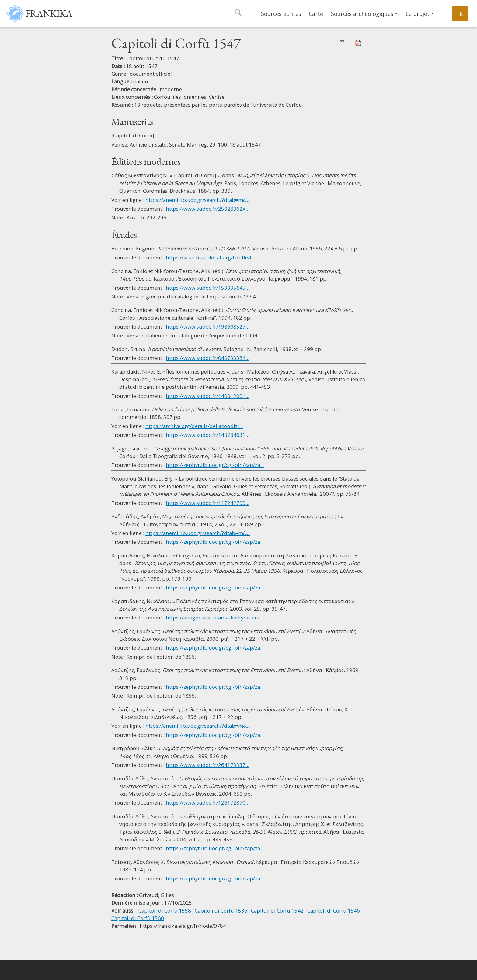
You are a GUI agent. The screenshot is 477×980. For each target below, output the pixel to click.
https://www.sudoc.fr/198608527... (207, 327)
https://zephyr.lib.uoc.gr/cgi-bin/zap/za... (215, 465)
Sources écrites (281, 14)
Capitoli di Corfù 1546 (334, 911)
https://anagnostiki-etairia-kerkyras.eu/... (215, 618)
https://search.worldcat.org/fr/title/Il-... (212, 257)
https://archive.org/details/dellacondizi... (194, 426)
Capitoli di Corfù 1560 (138, 918)
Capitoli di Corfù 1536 (221, 911)
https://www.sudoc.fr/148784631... (207, 435)
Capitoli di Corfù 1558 (165, 911)
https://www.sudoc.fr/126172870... (207, 803)
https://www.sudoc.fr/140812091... (207, 396)
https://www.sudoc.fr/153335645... (207, 288)
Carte (316, 14)
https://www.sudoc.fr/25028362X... (207, 209)
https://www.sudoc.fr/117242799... (207, 503)
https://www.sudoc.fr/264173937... (207, 765)
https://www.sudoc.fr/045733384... (207, 358)
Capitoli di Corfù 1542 (277, 911)
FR (460, 14)
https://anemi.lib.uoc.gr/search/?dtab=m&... (198, 200)
